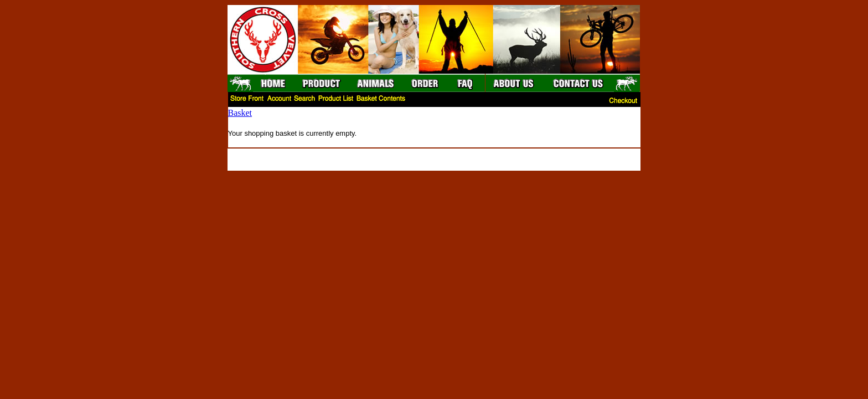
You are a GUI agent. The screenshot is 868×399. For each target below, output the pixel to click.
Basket (240, 113)
